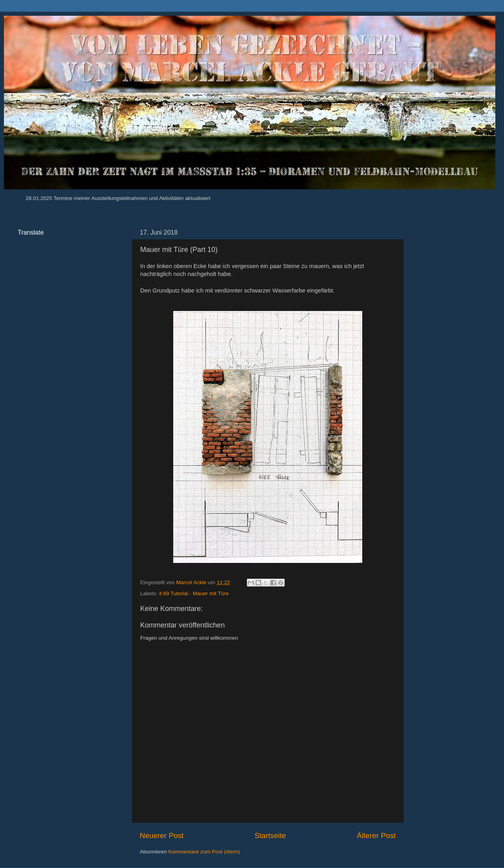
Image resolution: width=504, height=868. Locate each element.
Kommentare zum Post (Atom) (204, 852)
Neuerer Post (162, 836)
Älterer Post (376, 836)
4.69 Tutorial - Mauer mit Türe (194, 593)
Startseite (270, 836)
